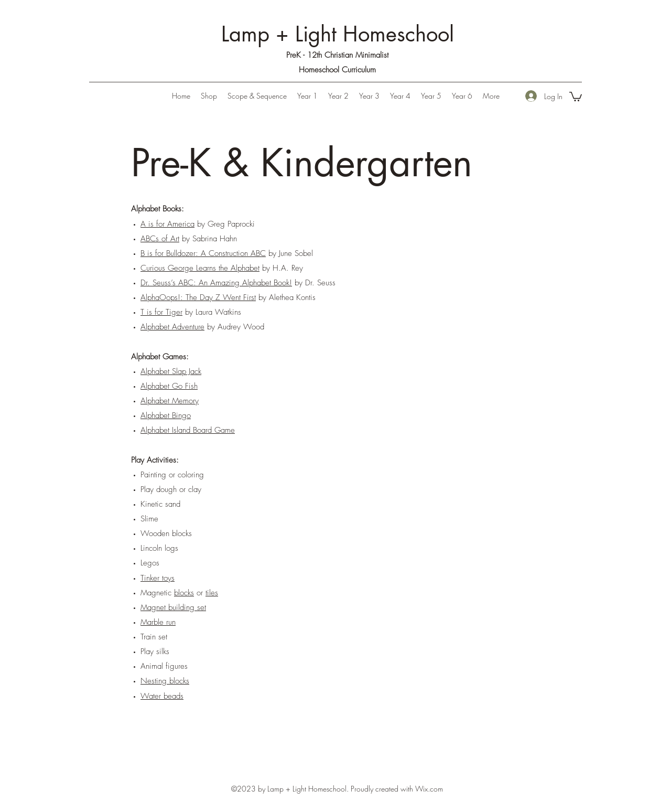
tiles (212, 593)
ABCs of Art (160, 239)
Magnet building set (173, 607)
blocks (184, 593)
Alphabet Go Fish (169, 386)
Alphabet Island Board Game (188, 430)
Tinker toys (158, 578)
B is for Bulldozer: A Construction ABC (203, 253)
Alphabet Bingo (166, 415)
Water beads (162, 696)
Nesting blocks (165, 681)
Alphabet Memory (170, 401)
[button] (307, 96)
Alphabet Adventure (172, 327)
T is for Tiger (161, 312)
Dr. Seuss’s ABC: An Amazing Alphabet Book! (216, 283)
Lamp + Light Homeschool (338, 34)
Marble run (158, 622)
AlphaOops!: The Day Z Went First (198, 297)
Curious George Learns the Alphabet (200, 268)
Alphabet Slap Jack (171, 371)
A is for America (167, 224)
